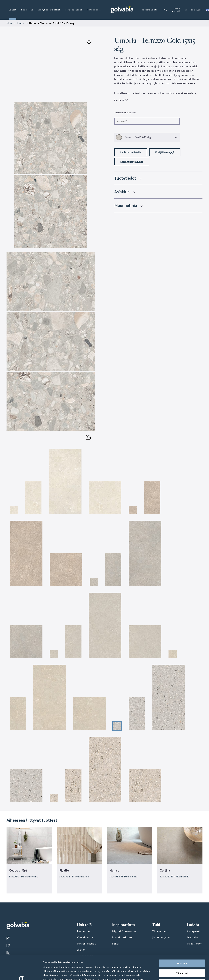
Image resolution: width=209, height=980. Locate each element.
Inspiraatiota (150, 10)
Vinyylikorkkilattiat (49, 10)
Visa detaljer (176, 974)
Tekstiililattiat (74, 10)
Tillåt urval (182, 949)
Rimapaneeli (94, 10)
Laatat (13, 10)
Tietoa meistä (176, 10)
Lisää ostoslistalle (131, 152)
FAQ (165, 10)
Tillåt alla (182, 940)
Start (11, 23)
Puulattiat (27, 10)
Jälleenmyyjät (193, 10)
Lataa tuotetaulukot (132, 162)
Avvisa (182, 959)
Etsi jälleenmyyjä (165, 152)
